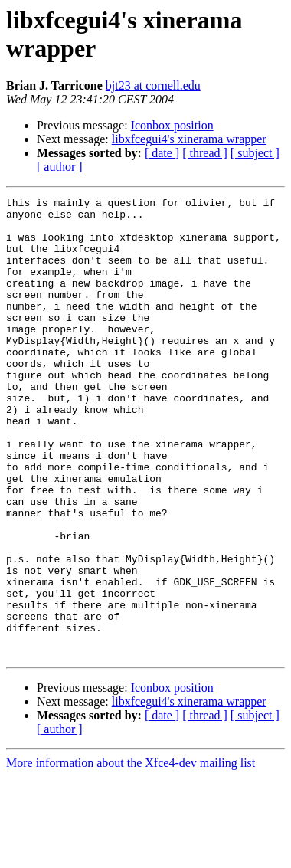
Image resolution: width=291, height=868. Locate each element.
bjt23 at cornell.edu (153, 85)
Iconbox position (172, 125)
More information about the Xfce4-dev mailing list (131, 855)
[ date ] (162, 153)
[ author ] (60, 167)
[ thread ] (205, 153)
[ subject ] (255, 153)
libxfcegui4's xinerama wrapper (189, 139)
